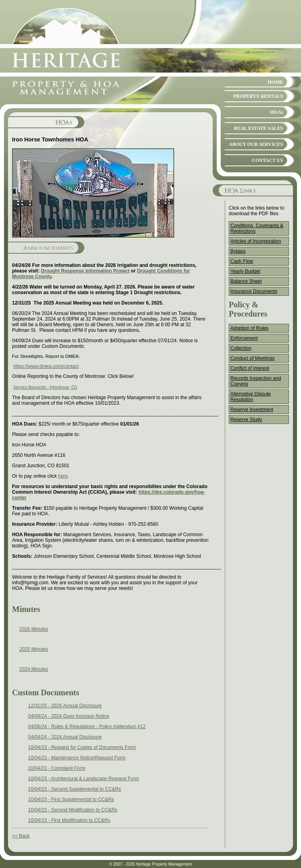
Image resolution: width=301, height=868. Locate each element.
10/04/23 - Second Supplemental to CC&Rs (74, 789)
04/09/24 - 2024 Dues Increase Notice (69, 716)
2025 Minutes (34, 649)
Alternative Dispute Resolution (251, 397)
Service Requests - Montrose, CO (45, 387)
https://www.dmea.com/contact (46, 366)
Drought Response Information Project (85, 271)
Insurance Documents (254, 291)
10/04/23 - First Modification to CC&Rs (69, 820)
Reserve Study (246, 420)
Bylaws (238, 251)
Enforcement (244, 338)
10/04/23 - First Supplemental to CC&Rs (71, 799)
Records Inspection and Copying (256, 381)
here (63, 476)
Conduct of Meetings (252, 358)
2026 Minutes (34, 629)
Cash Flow (242, 261)
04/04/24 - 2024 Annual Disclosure (65, 737)
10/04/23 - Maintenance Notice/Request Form (77, 758)
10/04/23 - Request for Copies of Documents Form (82, 747)
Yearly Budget (245, 271)
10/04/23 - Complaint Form (57, 768)
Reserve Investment (252, 410)
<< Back (21, 836)
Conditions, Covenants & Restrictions (257, 228)
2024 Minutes (34, 669)
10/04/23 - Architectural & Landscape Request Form (83, 779)
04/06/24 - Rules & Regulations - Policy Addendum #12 (87, 727)
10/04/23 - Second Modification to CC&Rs (73, 810)
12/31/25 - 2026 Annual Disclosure (65, 706)
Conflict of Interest (250, 368)
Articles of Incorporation (256, 241)
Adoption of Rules (249, 328)
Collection (241, 348)
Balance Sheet (246, 281)
